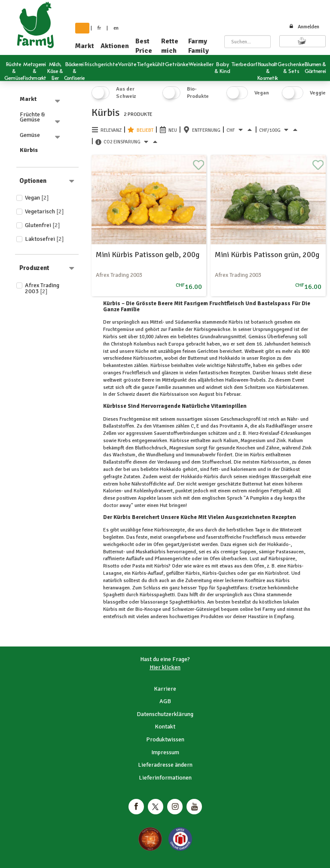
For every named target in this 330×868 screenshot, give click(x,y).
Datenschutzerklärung (165, 714)
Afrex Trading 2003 (42, 288)
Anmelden (304, 27)
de (82, 28)
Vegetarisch (44, 211)
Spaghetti (115, 595)
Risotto (112, 566)
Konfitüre (255, 581)
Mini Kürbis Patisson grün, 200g (267, 255)
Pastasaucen (289, 552)
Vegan (37, 198)
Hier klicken (165, 667)
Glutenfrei (43, 225)
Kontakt (165, 727)
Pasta (139, 566)
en (116, 28)
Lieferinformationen (165, 778)
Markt (85, 46)
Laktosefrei (44, 239)
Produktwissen (165, 739)
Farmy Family (199, 46)
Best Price (144, 46)
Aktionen (115, 46)
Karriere (165, 689)
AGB (165, 701)
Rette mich (170, 46)
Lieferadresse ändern (165, 765)
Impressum (165, 752)
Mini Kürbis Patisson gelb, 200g (148, 255)
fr (99, 28)
